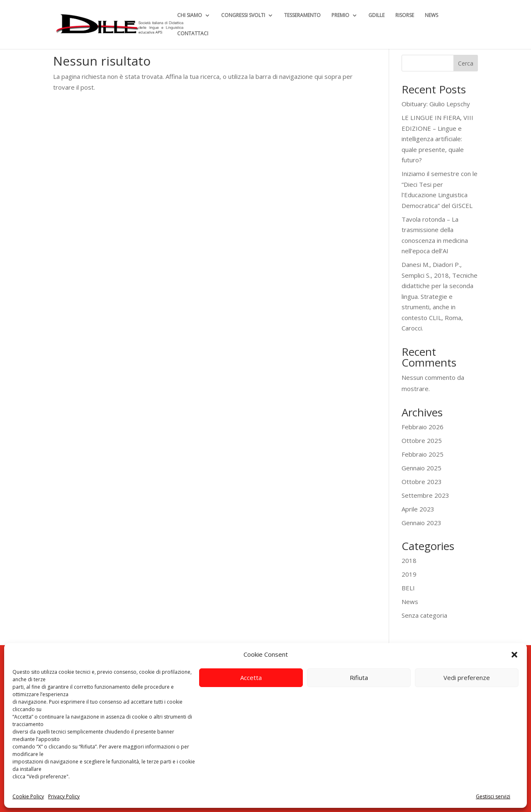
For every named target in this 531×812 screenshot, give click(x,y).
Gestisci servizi (493, 796)
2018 (409, 560)
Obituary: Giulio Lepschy (436, 104)
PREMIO (340, 16)
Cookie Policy (28, 796)
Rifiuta (359, 677)
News (410, 602)
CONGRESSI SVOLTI (243, 16)
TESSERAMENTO (302, 16)
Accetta (251, 677)
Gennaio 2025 (421, 468)
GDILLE (376, 16)
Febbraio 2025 (423, 454)
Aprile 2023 (418, 509)
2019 (409, 574)
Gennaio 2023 (421, 523)
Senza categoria (424, 615)
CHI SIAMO (190, 16)
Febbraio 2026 (423, 427)
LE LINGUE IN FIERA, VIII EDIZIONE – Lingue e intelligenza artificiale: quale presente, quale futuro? (437, 139)
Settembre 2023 (425, 495)
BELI (408, 588)
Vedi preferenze (467, 677)
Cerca (466, 63)
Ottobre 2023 (422, 482)
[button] (514, 655)
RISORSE (405, 16)
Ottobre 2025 (422, 440)
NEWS (431, 16)
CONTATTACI (193, 34)
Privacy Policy (64, 796)
